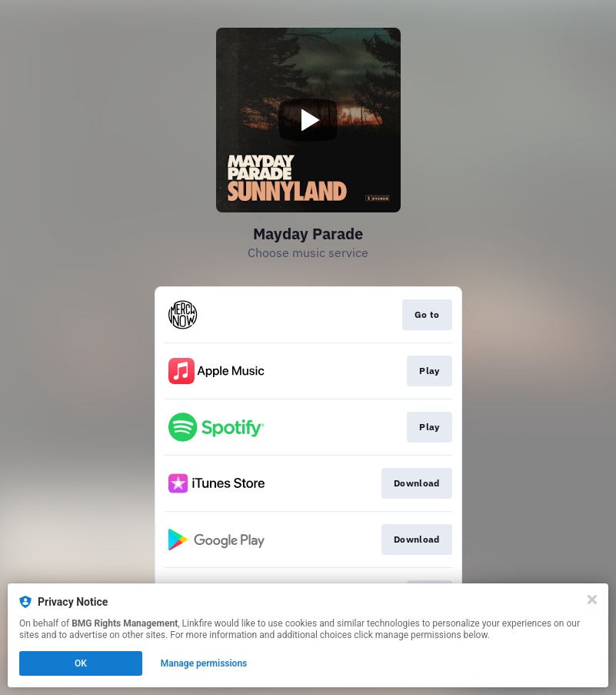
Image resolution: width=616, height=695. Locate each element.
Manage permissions (204, 663)
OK (81, 663)
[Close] (592, 600)
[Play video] (308, 120)
